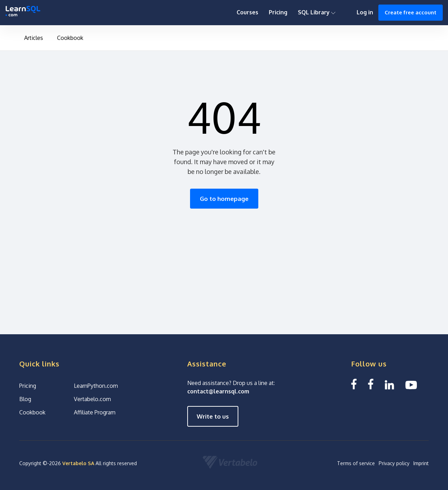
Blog (25, 399)
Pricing (278, 12)
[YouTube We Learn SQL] (411, 384)
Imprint (421, 463)
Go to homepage (224, 199)
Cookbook (70, 38)
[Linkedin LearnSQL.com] (389, 384)
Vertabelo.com (92, 399)
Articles (34, 38)
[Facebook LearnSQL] (354, 384)
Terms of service (356, 463)
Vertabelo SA (78, 463)
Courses (247, 12)
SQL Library (317, 12)
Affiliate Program (95, 412)
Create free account (411, 12)
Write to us (213, 416)
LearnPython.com (96, 386)
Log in (365, 12)
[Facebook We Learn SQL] (371, 384)
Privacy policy (394, 463)
